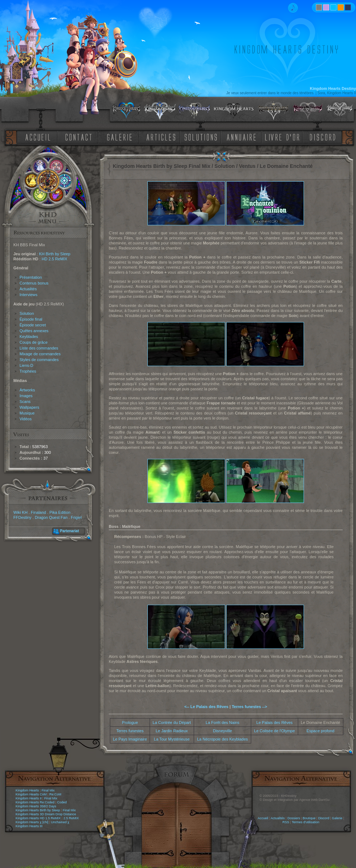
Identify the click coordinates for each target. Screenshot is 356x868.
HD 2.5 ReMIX (54, 259)
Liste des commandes (39, 348)
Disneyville (222, 731)
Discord (324, 818)
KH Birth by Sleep (55, 254)
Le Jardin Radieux (172, 731)
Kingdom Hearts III (29, 826)
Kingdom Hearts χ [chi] (32, 822)
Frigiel (76, 517)
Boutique (309, 818)
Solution (27, 313)
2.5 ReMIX (71, 818)
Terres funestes (130, 731)
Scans (25, 402)
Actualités (28, 289)
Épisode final (31, 319)
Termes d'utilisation (305, 822)
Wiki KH (20, 512)
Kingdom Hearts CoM (31, 794)
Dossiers (294, 818)
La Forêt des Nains (222, 722)
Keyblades (29, 337)
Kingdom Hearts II (29, 798)
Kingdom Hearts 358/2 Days (36, 806)
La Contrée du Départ (172, 722)
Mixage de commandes (40, 354)
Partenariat (69, 531)
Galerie (337, 818)
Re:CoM (55, 794)
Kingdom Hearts (27, 790)
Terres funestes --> (249, 707)
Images (26, 396)
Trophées (28, 371)
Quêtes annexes (34, 331)
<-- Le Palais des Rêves (206, 707)
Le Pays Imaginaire (130, 739)
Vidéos (25, 419)
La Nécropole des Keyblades (222, 739)
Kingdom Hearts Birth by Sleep (38, 810)
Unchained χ (60, 822)
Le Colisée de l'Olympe (274, 731)
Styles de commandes (39, 360)
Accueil (263, 818)
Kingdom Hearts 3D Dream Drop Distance (46, 814)
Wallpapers (29, 407)
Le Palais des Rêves (274, 722)
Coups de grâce (34, 342)
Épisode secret (33, 325)
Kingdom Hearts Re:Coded (35, 802)
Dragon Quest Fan (51, 517)
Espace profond (320, 731)
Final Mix (48, 790)
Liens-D (26, 365)
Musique (27, 413)
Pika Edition (60, 512)
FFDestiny (22, 517)
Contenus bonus (34, 283)
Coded (62, 802)
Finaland (38, 512)
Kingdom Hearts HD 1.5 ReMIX (38, 818)
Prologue (130, 722)
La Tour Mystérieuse (172, 739)
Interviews (29, 295)
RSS (286, 822)
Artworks (27, 390)
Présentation (31, 277)
